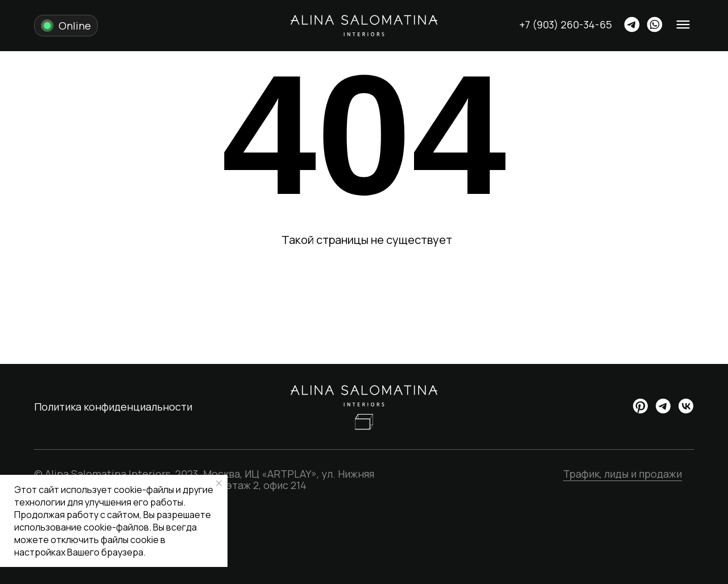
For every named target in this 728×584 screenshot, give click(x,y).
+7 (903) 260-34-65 (566, 24)
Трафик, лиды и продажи (622, 474)
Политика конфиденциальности (113, 407)
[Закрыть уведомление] (219, 483)
